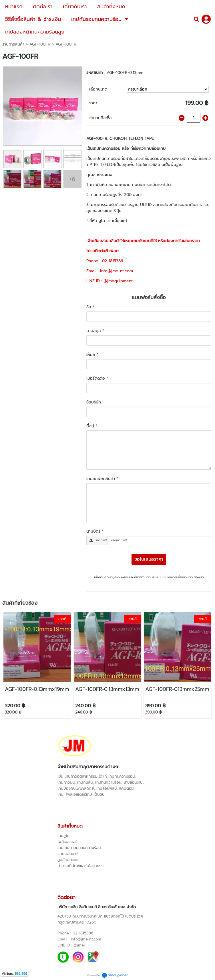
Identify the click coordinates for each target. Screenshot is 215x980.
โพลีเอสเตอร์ (67, 842)
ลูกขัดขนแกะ (67, 860)
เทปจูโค (63, 836)
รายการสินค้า (13, 44)
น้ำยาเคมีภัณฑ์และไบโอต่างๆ (79, 866)
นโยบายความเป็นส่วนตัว (177, 577)
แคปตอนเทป (68, 854)
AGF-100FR (40, 44)
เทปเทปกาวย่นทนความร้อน (79, 848)
